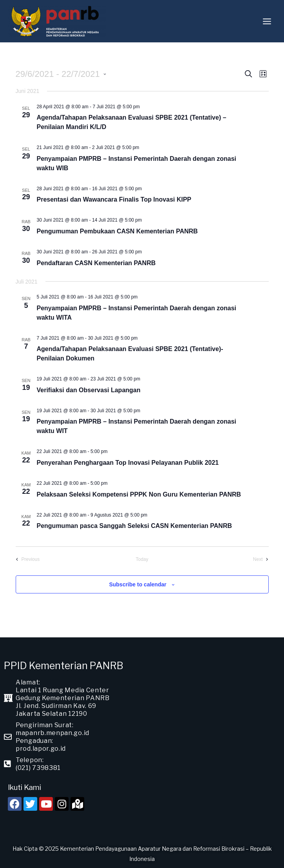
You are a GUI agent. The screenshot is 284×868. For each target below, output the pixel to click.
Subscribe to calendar (137, 584)
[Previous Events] (28, 560)
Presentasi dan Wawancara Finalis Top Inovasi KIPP (114, 199)
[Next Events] (261, 560)
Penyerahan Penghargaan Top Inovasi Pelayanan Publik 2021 (128, 463)
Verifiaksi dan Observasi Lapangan (89, 390)
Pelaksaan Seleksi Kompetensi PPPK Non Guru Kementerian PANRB (139, 494)
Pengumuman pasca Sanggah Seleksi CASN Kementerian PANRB (135, 526)
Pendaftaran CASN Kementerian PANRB (96, 263)
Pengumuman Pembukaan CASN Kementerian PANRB (117, 231)
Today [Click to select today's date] (142, 559)
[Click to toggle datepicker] (61, 74)
